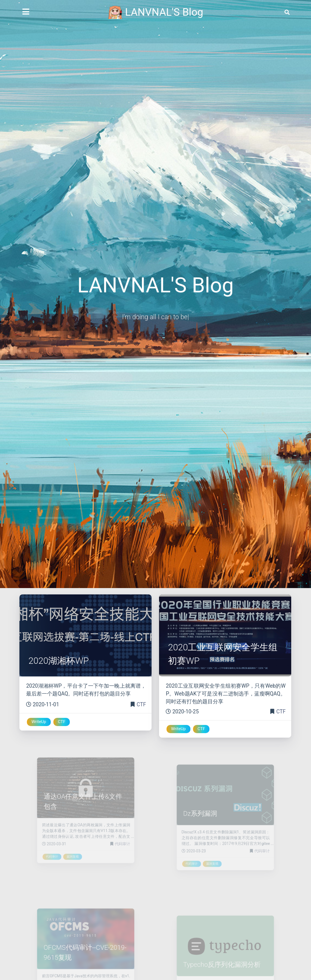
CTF (141, 704)
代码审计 (117, 839)
